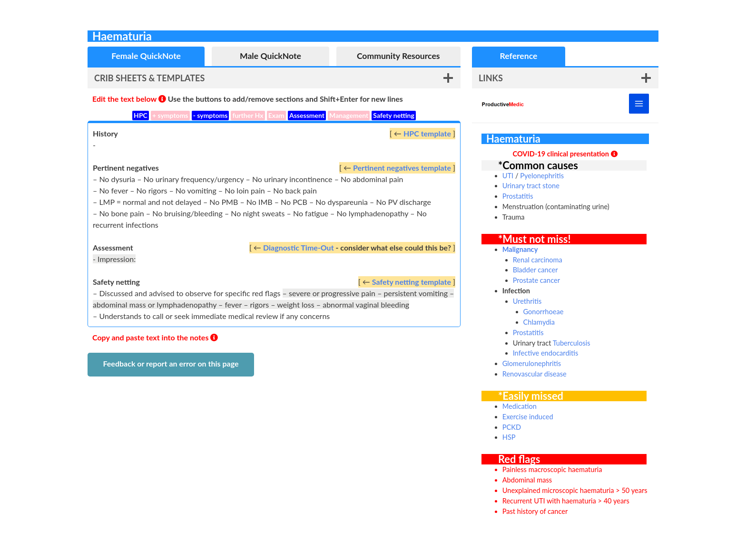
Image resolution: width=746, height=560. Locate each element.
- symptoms (211, 115)
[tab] (146, 56)
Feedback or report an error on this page (171, 363)
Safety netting (394, 115)
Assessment (307, 115)
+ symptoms (170, 115)
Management (349, 115)
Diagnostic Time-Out (299, 247)
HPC (141, 115)
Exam (276, 115)
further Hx (248, 115)
